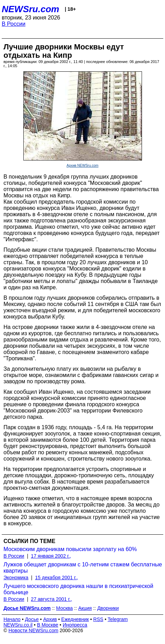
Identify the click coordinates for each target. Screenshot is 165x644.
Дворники (108, 608)
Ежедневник (75, 619)
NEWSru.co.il (18, 625)
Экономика (16, 578)
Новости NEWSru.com (33, 630)
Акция (85, 608)
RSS (98, 619)
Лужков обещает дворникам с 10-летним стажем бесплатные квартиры (83, 568)
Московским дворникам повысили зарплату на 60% (70, 549)
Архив (50, 619)
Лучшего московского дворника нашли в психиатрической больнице (78, 589)
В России (14, 24)
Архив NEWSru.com (82, 166)
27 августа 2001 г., (52, 599)
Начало (12, 619)
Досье (32, 619)
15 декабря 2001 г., (57, 578)
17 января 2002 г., (51, 556)
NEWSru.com (31, 9)
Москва (65, 608)
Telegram (118, 619)
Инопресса (75, 625)
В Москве (48, 625)
